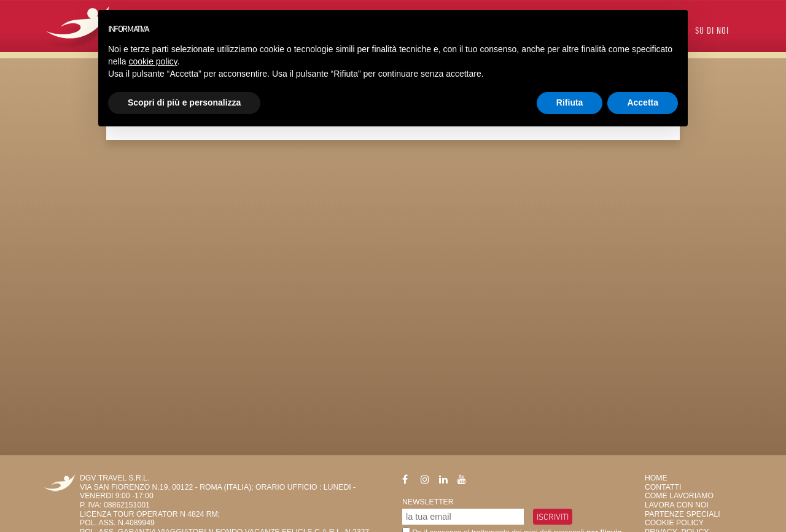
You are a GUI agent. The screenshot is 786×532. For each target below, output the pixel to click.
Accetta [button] (643, 102)
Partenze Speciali (683, 514)
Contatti (663, 487)
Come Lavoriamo (679, 496)
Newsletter (428, 502)
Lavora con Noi (677, 505)
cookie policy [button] (153, 61)
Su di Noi (712, 32)
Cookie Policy (674, 523)
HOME (656, 478)
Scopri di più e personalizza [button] (184, 102)
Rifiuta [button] (570, 102)
